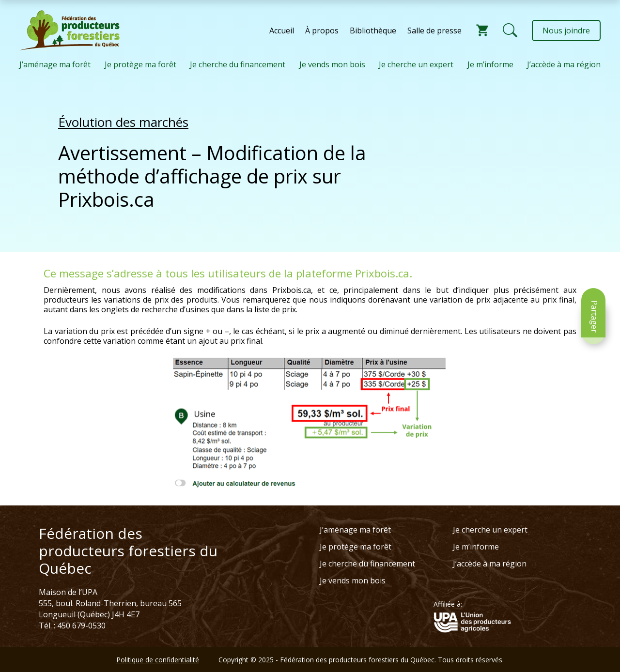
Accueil (282, 31)
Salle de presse (434, 31)
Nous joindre (566, 31)
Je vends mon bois (332, 64)
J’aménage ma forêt (55, 64)
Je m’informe (490, 64)
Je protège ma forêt (140, 64)
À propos (322, 31)
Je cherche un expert (416, 64)
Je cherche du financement (238, 64)
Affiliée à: (448, 604)
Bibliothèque (373, 31)
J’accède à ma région (564, 64)
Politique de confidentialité (158, 660)
